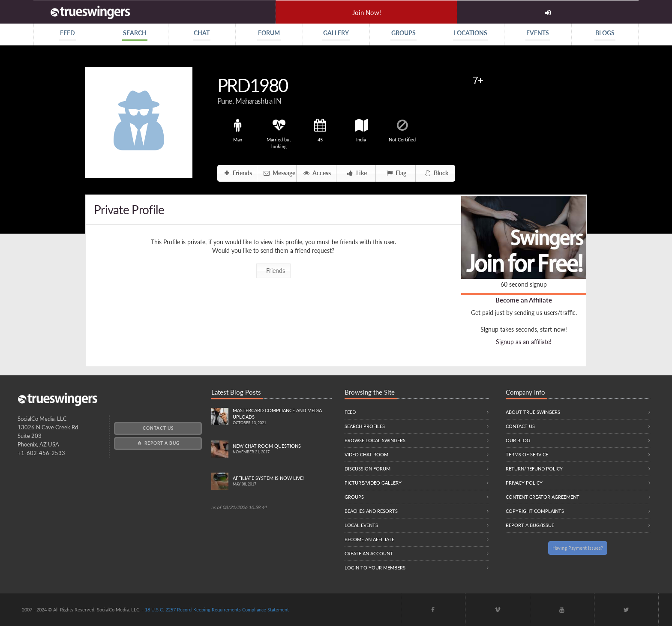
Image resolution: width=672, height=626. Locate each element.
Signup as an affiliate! (524, 342)
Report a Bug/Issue (530, 525)
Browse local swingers (375, 440)
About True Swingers (533, 412)
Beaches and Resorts (371, 511)
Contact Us (158, 428)
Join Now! (367, 12)
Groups (354, 497)
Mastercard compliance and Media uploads (282, 417)
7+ (478, 80)
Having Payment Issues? (578, 548)
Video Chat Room (366, 454)
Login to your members (375, 568)
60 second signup (524, 284)
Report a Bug (158, 443)
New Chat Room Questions (282, 449)
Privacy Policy (524, 483)
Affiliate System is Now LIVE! (282, 481)
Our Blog (518, 440)
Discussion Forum (367, 469)
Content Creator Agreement (543, 497)
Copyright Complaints (535, 511)
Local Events (361, 525)
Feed (350, 412)
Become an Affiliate (524, 300)
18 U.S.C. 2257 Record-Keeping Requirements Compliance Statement (217, 610)
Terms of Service (527, 454)
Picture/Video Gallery (373, 483)
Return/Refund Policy (534, 469)
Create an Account (369, 553)
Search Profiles (365, 426)
